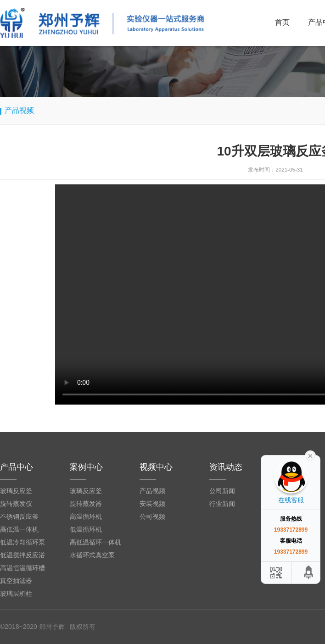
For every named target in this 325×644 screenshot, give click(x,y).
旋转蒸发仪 (16, 504)
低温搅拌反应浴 (22, 555)
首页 (282, 22)
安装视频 (152, 504)
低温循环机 (86, 529)
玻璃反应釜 (16, 491)
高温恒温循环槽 (22, 568)
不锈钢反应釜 (19, 516)
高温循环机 (86, 516)
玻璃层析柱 (16, 594)
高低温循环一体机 (95, 542)
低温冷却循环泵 (22, 542)
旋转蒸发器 (86, 504)
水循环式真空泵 (92, 555)
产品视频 (152, 491)
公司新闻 (222, 491)
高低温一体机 (19, 529)
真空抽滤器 (16, 581)
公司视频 (152, 516)
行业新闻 (222, 504)
